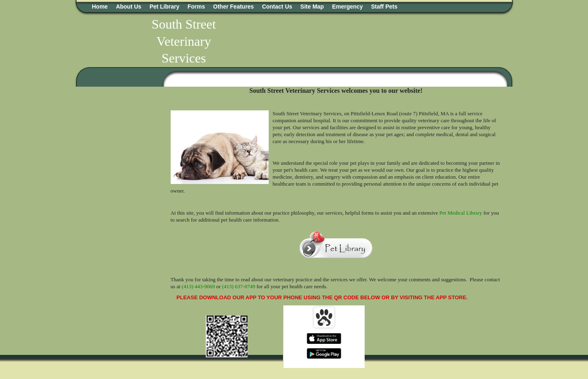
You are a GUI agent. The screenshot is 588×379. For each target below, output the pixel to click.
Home (100, 7)
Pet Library (164, 7)
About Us (129, 7)
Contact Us (277, 7)
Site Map (312, 7)
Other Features (234, 7)
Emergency (347, 7)
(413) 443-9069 (198, 286)
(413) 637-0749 (239, 286)
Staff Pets (384, 7)
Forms (196, 7)
